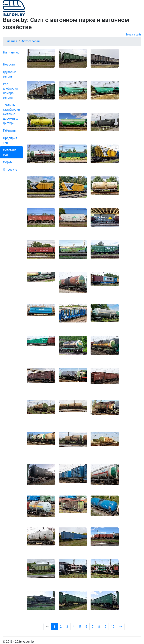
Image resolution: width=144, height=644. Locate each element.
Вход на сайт (133, 35)
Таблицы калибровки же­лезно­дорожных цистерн (11, 114)
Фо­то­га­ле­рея (10, 152)
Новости (9, 64)
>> (121, 627)
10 (113, 627)
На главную (11, 52)
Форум (8, 162)
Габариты (10, 131)
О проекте (10, 170)
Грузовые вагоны (10, 74)
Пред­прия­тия (10, 140)
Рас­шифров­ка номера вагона (10, 91)
